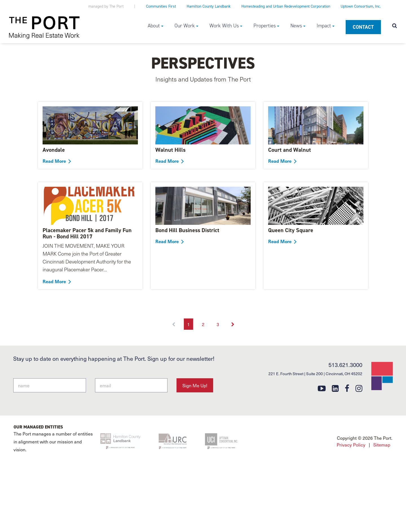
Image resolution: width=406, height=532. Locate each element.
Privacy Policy (351, 445)
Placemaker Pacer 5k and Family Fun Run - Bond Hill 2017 (87, 233)
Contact (363, 27)
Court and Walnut (290, 150)
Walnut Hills (170, 150)
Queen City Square (291, 230)
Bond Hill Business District (187, 230)
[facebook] (347, 388)
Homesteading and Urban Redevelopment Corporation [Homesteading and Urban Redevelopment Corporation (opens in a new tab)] (286, 6)
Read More (54, 161)
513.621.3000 (345, 365)
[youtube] (322, 388)
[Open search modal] (395, 26)
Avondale (54, 150)
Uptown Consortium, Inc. (361, 6)
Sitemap (382, 445)
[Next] (233, 324)
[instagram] (359, 388)
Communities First (161, 6)
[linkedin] (335, 388)
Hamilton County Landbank (209, 6)
